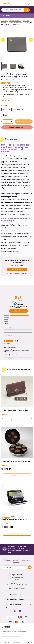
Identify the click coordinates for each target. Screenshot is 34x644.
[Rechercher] (16, 10)
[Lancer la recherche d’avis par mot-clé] (31, 335)
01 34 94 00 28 (17, 269)
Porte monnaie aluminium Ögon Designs (16, 461)
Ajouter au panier (24, 122)
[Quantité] (8, 122)
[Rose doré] (19, 109)
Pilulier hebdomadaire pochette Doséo (16, 410)
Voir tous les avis (18, 311)
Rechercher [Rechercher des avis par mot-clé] (17, 335)
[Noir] (6, 115)
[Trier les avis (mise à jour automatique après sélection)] (18, 331)
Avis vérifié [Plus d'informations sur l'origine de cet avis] (8, 344)
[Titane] (6, 109)
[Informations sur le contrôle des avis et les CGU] (27, 307)
